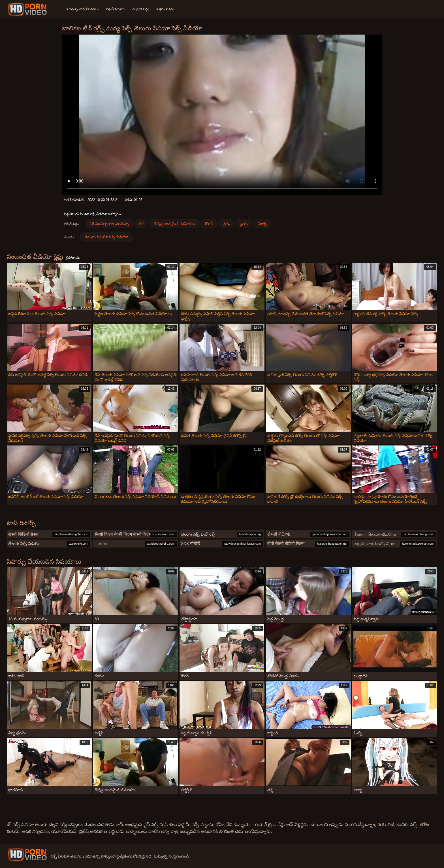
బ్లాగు (244, 224)
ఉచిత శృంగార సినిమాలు (82, 9)
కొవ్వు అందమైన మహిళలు (174, 224)
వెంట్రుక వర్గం (141, 9)
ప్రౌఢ (226, 224)
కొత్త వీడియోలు (116, 9)
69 (141, 224)
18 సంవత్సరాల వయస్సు (109, 224)
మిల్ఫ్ (262, 224)
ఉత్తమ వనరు (165, 9)
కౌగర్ (209, 224)
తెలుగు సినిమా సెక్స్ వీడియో (107, 237)
